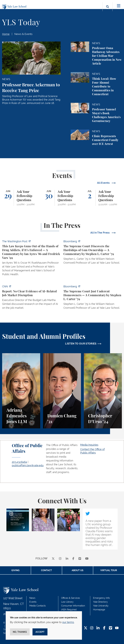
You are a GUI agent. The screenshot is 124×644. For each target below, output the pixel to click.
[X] (53, 559)
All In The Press (100, 233)
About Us (78, 570)
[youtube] (87, 559)
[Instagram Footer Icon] (92, 628)
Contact (46, 570)
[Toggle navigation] (119, 6)
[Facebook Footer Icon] (104, 628)
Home (6, 34)
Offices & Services (71, 598)
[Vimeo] (80, 559)
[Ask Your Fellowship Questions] (21, 198)
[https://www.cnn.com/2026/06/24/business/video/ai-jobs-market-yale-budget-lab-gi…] (31, 298)
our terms (68, 622)
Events (33, 602)
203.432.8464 (19, 462)
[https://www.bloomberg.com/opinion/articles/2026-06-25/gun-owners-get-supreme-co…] (93, 253)
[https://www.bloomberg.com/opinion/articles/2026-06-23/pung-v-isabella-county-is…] (93, 298)
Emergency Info (101, 598)
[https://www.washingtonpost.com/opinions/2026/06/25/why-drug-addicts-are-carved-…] (31, 259)
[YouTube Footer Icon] (117, 628)
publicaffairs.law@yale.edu (28, 465)
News (32, 598)
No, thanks (20, 632)
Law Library (67, 602)
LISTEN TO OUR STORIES (81, 344)
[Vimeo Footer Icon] (111, 628)
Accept (40, 632)
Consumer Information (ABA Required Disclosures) (73, 610)
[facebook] (73, 559)
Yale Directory (100, 602)
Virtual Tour (109, 570)
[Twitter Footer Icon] (86, 628)
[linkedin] (67, 559)
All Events (104, 183)
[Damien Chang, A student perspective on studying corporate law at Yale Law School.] (62, 391)
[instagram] (60, 559)
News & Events (23, 34)
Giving (15, 570)
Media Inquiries (89, 445)
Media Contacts (38, 606)
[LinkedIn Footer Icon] (98, 628)
